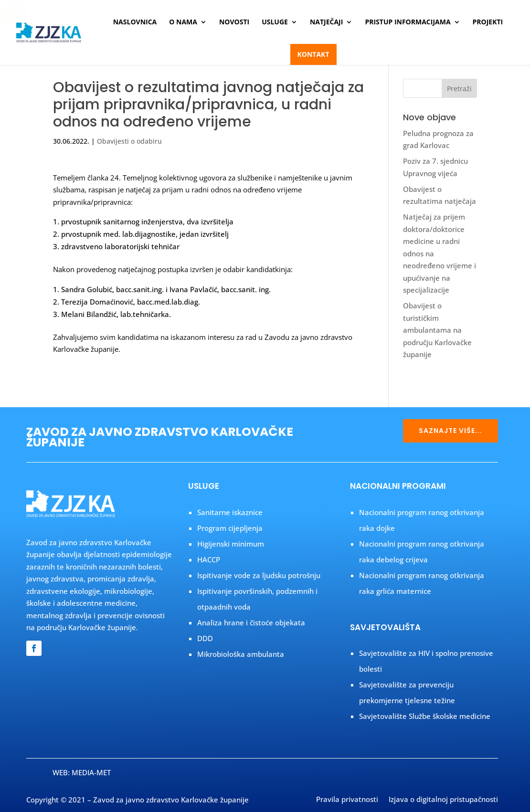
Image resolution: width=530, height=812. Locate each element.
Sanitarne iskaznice (230, 512)
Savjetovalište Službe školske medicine (425, 716)
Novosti (234, 22)
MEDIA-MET (91, 772)
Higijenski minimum (231, 544)
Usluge (275, 22)
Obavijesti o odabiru (129, 141)
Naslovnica (135, 22)
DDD (205, 638)
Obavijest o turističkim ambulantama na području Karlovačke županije (437, 330)
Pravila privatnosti (347, 800)
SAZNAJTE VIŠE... (450, 431)
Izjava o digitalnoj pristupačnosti (443, 800)
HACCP (209, 559)
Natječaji (326, 22)
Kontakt (313, 54)
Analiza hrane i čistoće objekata (251, 622)
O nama (183, 22)
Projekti (488, 22)
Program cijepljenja (230, 528)
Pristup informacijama (408, 22)
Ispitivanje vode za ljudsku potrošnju (259, 575)
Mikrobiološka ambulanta (241, 654)
